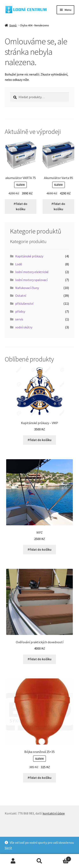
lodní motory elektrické (32, 272)
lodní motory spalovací (31, 280)
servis (19, 319)
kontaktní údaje (54, 813)
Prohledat (39, 861)
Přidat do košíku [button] (21, 206)
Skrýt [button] (8, 848)
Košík (62, 858)
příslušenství (24, 303)
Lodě (19, 264)
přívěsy (20, 311)
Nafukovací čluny (27, 288)
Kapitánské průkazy (29, 256)
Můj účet (13, 861)
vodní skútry (24, 327)
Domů (13, 25)
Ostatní (21, 296)
